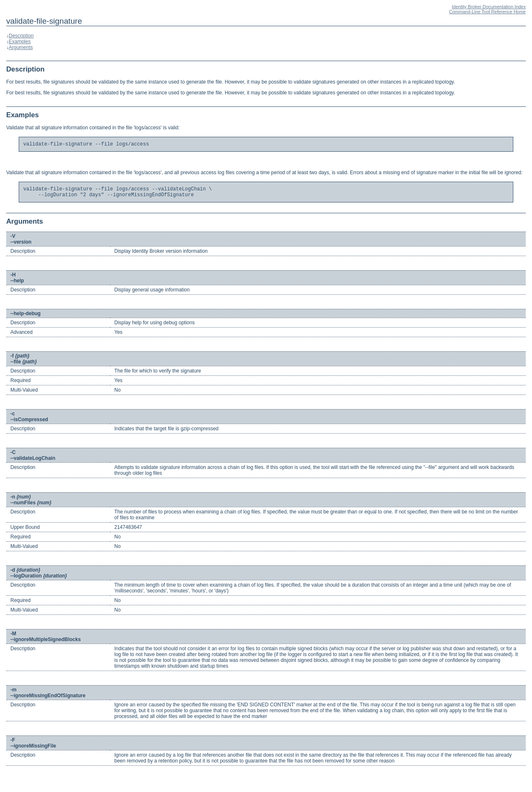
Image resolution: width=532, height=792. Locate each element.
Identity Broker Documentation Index (489, 7)
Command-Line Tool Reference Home (488, 12)
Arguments (21, 47)
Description (21, 36)
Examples (20, 42)
